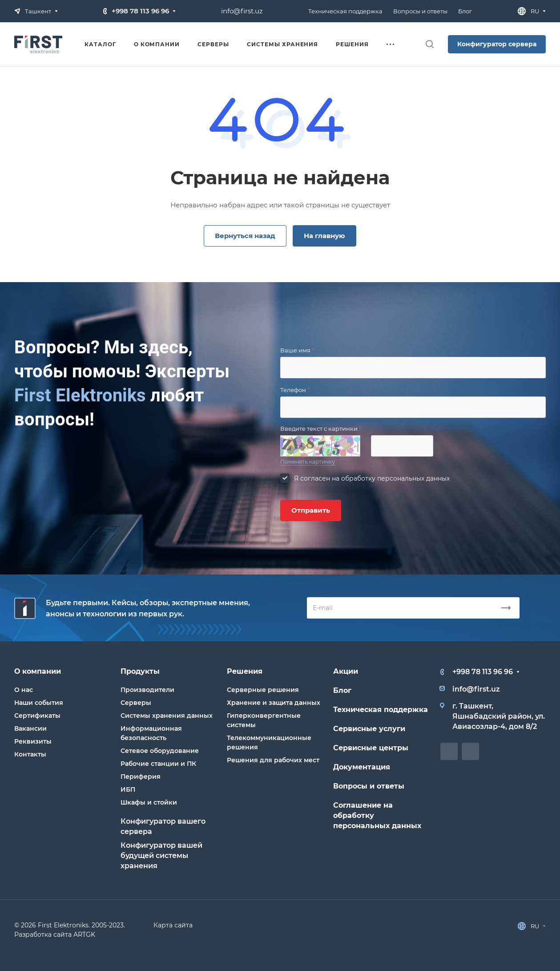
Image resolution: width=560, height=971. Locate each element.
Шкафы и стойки (149, 802)
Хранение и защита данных (274, 703)
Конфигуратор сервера (497, 44)
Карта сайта (173, 925)
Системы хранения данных (167, 716)
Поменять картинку (308, 462)
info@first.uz (242, 11)
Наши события (39, 703)
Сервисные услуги (369, 729)
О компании (38, 671)
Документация (362, 767)
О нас (24, 690)
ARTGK (84, 935)
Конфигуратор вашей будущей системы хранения (161, 856)
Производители (147, 690)
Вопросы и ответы (369, 786)
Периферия (141, 777)
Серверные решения (263, 690)
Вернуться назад (245, 236)
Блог (342, 690)
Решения (245, 671)
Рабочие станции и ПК (158, 764)
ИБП (128, 789)
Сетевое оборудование (160, 751)
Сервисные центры (371, 748)
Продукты (140, 671)
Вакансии (30, 728)
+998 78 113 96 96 (140, 11)
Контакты (30, 754)
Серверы (136, 703)
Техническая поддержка (381, 710)
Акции (346, 671)
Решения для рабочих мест (273, 760)
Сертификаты (37, 716)
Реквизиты (33, 741)
